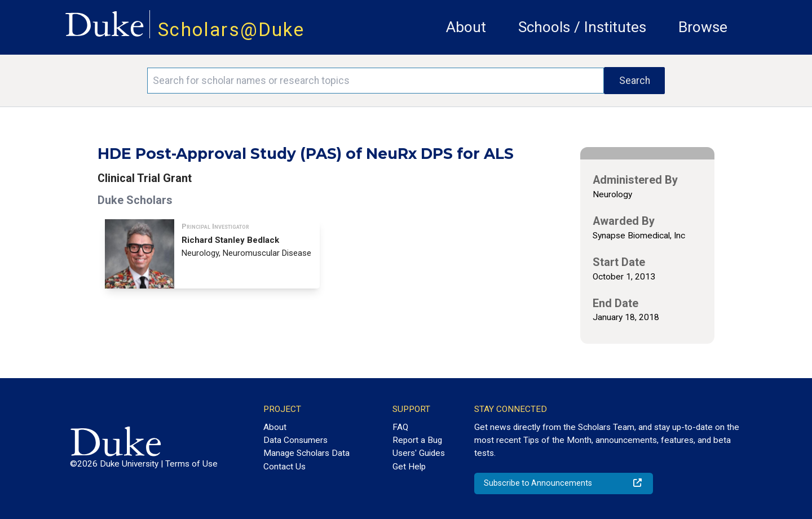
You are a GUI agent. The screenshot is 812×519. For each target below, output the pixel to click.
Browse (703, 27)
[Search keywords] (376, 81)
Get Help (409, 467)
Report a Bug (417, 440)
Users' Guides (419, 453)
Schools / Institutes (582, 27)
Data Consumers (295, 440)
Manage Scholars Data (306, 453)
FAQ (400, 427)
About (466, 27)
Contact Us (284, 467)
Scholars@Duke (231, 30)
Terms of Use (191, 464)
